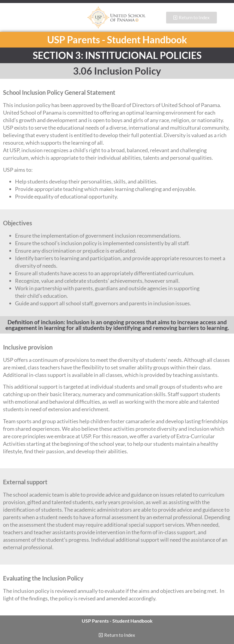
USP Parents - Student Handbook (117, 40)
